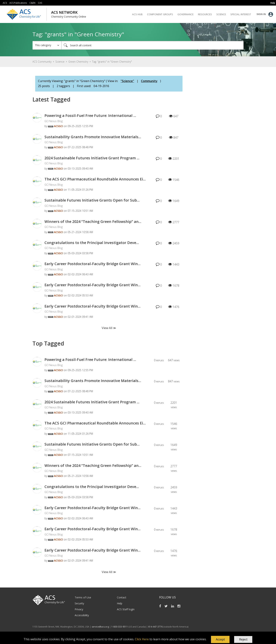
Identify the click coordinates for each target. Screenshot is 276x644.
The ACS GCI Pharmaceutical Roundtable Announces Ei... (95, 179)
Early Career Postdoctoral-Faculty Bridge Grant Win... (93, 264)
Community (149, 81)
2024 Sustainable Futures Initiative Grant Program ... (92, 158)
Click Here (142, 639)
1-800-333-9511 (120, 627)
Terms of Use (83, 597)
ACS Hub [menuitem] (137, 14)
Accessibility (82, 615)
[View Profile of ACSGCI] (58, 126)
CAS (40, 3)
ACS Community (42, 62)
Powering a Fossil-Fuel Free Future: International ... (90, 116)
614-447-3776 (156, 627)
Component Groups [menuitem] (160, 14)
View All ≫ (109, 328)
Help (120, 603)
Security (79, 603)
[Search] (152, 45)
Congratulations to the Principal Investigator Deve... (92, 243)
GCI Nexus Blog (54, 121)
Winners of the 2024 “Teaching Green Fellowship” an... (93, 221)
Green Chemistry (78, 62)
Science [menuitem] (221, 14)
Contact (122, 597)
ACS (5, 3)
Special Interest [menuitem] (241, 14)
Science (60, 62)
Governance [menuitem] (186, 14)
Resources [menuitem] (205, 14)
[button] (220, 640)
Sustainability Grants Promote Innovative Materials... (93, 137)
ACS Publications (18, 3)
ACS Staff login (126, 609)
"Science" (127, 81)
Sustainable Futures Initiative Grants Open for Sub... (92, 200)
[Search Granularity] (47, 45)
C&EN (32, 3)
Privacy (79, 609)
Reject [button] (243, 639)
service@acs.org (100, 627)
